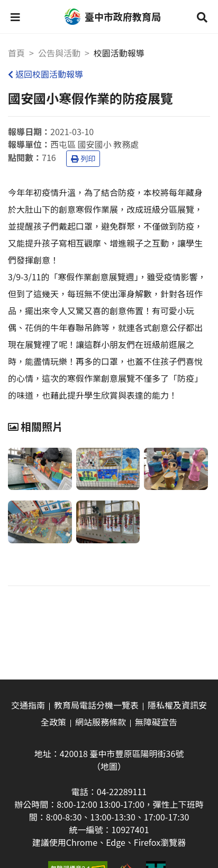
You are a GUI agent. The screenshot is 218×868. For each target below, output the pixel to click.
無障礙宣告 (156, 722)
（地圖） (109, 766)
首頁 (16, 53)
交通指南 (28, 705)
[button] (15, 17)
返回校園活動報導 (46, 74)
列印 (83, 158)
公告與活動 (59, 53)
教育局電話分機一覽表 (96, 705)
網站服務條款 (101, 722)
